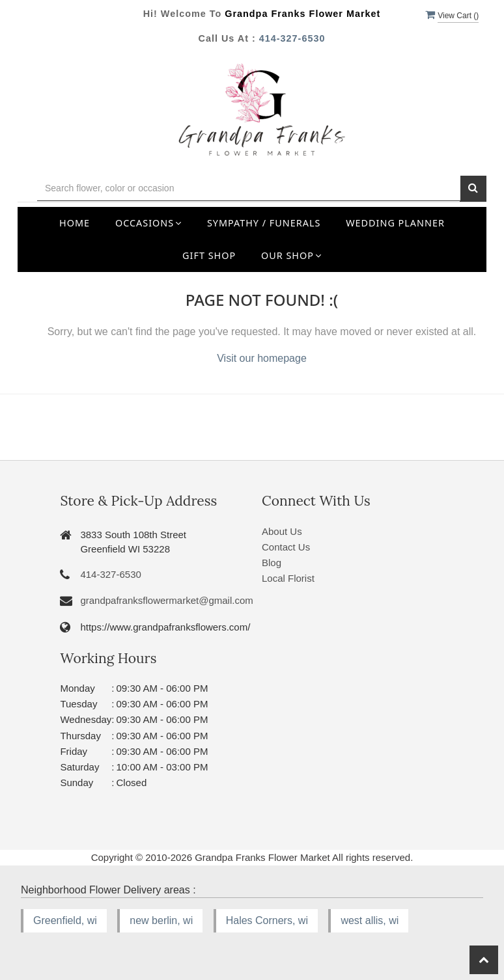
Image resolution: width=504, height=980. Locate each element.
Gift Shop (209, 255)
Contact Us (286, 547)
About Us (282, 531)
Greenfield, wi (65, 920)
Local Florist (288, 578)
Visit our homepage (262, 358)
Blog (272, 563)
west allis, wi (370, 920)
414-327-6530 (292, 38)
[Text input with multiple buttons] (249, 188)
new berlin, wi (161, 920)
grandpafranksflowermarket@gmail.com (166, 600)
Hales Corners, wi (267, 920)
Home (75, 223)
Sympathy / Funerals (264, 223)
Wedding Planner (395, 223)
